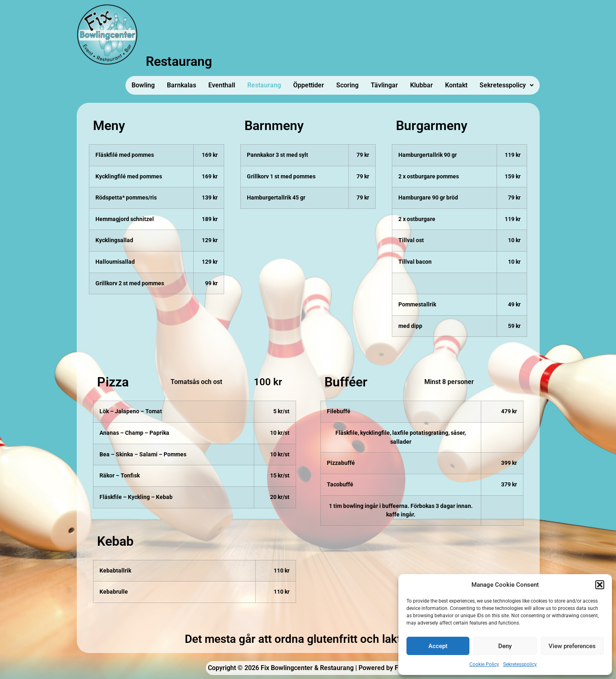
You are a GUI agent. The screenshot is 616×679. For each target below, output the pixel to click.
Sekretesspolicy (520, 664)
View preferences (572, 646)
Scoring (347, 85)
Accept (438, 646)
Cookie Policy (484, 664)
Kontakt (456, 85)
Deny (505, 646)
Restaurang (264, 85)
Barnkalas (182, 85)
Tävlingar (384, 85)
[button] (600, 585)
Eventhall (222, 85)
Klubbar (421, 85)
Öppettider (309, 85)
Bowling (143, 85)
